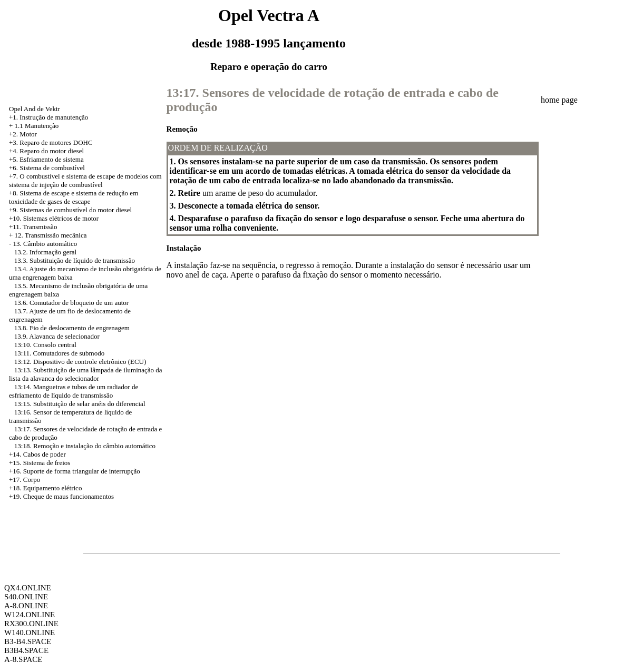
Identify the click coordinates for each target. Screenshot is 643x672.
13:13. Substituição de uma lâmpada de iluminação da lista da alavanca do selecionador (86, 374)
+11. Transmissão (33, 227)
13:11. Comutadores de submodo (59, 353)
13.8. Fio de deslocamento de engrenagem (72, 328)
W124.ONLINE (30, 615)
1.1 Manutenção (37, 126)
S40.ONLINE (26, 597)
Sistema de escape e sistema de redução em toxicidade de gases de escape (74, 197)
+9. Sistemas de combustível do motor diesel (70, 210)
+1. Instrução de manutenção (48, 117)
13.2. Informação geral (45, 252)
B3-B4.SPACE (28, 641)
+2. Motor (23, 134)
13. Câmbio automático (45, 244)
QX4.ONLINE (28, 588)
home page (559, 100)
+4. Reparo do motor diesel (46, 151)
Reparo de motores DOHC (56, 142)
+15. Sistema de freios (40, 463)
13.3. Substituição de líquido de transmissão (75, 260)
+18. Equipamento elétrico (45, 488)
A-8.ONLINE (26, 606)
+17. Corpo (25, 480)
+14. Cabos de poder (37, 454)
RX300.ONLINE (31, 624)
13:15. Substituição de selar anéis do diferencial (80, 404)
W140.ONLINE (30, 633)
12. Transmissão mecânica (51, 235)
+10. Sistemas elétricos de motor (54, 218)
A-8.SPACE (23, 659)
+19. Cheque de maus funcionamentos (61, 496)
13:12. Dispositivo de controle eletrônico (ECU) (80, 362)
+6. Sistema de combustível (47, 168)
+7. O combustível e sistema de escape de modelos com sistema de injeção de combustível (85, 180)
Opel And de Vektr (35, 109)
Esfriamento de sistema (51, 159)
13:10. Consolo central (45, 345)
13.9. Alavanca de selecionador (57, 336)
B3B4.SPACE (26, 650)
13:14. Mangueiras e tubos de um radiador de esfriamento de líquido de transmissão (74, 391)
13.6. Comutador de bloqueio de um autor (71, 303)
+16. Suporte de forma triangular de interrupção (75, 471)
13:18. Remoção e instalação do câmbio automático (85, 446)
